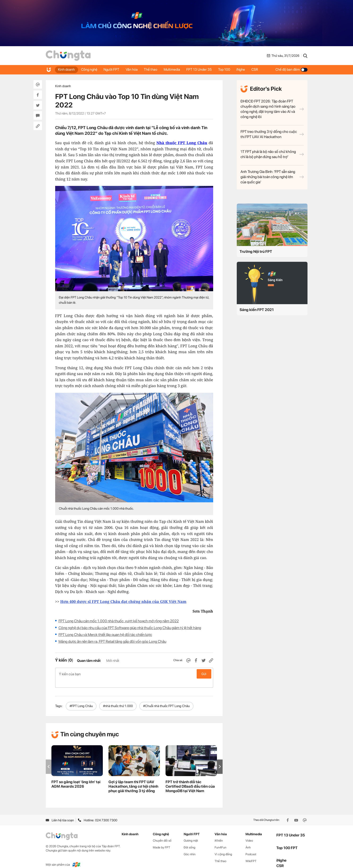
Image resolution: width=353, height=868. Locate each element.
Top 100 (230, 70)
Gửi (204, 674)
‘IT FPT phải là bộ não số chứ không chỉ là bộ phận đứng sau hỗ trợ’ (272, 154)
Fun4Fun (220, 840)
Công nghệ (90, 70)
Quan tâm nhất (89, 661)
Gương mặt (191, 833)
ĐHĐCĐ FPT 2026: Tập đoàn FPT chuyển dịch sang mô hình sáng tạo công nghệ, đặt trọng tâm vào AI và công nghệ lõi (272, 109)
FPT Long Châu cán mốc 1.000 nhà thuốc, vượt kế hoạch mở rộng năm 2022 (119, 621)
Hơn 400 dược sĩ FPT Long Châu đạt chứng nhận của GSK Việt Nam (123, 602)
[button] (220, 759)
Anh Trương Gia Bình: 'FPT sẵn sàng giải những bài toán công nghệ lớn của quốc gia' (272, 177)
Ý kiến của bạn (134, 674)
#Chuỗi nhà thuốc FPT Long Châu (166, 698)
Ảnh (248, 840)
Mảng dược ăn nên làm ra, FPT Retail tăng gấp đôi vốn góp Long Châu (112, 641)
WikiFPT (251, 854)
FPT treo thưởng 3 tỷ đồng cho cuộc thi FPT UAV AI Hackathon (272, 134)
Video (249, 833)
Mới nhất (113, 661)
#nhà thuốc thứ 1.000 (118, 698)
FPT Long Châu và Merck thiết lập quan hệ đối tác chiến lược (105, 635)
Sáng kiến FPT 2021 (257, 310)
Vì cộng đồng (223, 847)
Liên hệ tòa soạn (60, 813)
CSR (262, 70)
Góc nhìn (190, 847)
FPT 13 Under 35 (204, 70)
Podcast (251, 847)
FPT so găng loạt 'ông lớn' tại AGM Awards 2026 (76, 777)
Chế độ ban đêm (291, 70)
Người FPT (114, 70)
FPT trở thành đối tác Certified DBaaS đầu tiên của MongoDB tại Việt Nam (190, 779)
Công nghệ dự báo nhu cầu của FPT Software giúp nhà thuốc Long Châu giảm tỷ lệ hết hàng (130, 628)
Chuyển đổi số (162, 833)
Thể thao (154, 70)
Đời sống (189, 840)
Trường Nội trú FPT (256, 252)
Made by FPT (162, 840)
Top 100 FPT (287, 840)
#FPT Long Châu (81, 698)
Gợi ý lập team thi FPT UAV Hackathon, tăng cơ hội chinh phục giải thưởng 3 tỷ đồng (133, 779)
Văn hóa (135, 70)
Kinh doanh (67, 70)
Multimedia (176, 70)
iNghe (248, 70)
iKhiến (219, 833)
